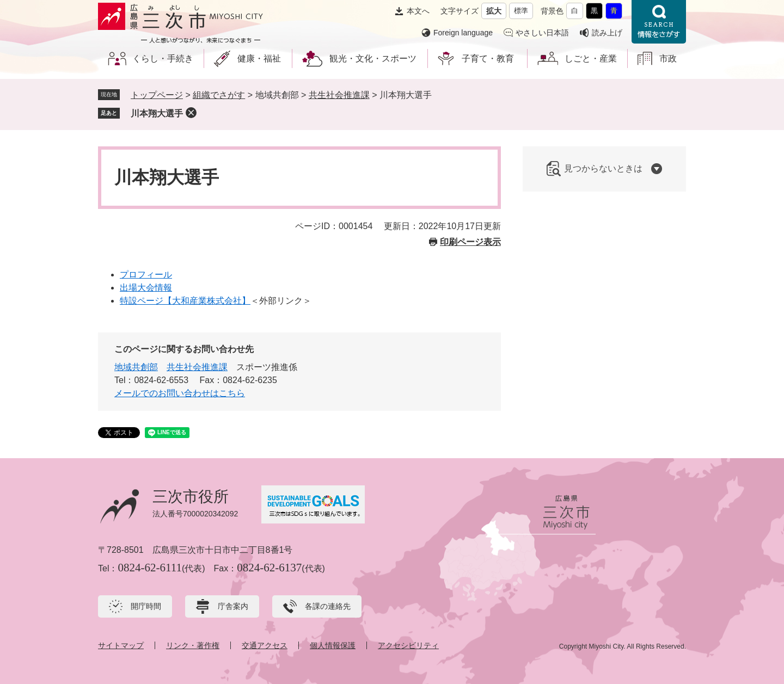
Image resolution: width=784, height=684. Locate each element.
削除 (191, 113)
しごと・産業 (591, 58)
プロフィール (146, 275)
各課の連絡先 (328, 606)
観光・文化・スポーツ (373, 58)
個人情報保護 (333, 645)
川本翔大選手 (157, 113)
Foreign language (463, 33)
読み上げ (607, 33)
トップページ (157, 95)
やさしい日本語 (542, 33)
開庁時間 (146, 606)
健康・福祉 (259, 58)
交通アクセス (265, 645)
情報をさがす (659, 22)
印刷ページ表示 (470, 242)
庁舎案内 (233, 606)
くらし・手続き (163, 58)
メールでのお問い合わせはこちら (180, 393)
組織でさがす (219, 95)
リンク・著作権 (193, 645)
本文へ (418, 11)
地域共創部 (136, 367)
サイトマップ (121, 645)
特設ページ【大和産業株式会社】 (185, 301)
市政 (668, 58)
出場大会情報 (146, 288)
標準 (521, 11)
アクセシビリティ (408, 645)
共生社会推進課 (339, 95)
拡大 (494, 11)
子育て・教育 (488, 58)
